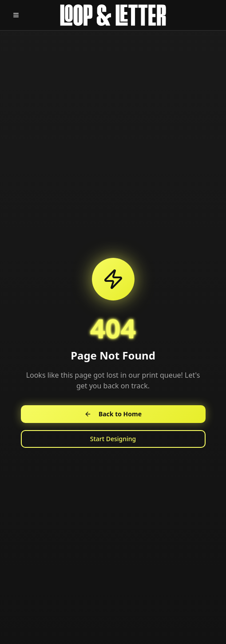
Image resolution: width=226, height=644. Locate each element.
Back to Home (113, 414)
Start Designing (113, 439)
